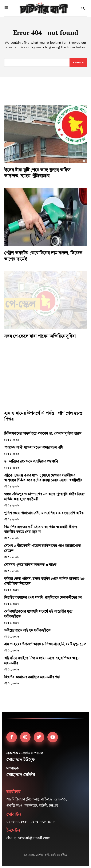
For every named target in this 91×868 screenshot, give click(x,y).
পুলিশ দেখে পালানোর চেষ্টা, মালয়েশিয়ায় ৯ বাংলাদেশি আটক (44, 513)
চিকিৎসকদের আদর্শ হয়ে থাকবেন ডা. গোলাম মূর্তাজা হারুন (43, 433)
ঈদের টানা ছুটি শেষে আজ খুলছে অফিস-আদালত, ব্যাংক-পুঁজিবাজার (38, 173)
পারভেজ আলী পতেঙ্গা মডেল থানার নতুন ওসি (34, 447)
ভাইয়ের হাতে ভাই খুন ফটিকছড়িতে (27, 630)
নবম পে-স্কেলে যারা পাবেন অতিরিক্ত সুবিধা (40, 336)
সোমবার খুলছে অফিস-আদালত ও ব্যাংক (30, 565)
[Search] (78, 62)
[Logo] (44, 8)
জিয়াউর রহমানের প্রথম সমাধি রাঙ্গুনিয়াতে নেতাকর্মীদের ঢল (43, 597)
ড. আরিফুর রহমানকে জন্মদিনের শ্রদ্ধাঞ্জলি (31, 461)
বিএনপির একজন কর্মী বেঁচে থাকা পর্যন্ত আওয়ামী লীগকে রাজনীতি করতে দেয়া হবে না (41, 529)
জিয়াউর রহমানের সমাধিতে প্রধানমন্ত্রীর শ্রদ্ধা (32, 677)
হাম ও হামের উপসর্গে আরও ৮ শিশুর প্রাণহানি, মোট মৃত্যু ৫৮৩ (45, 644)
